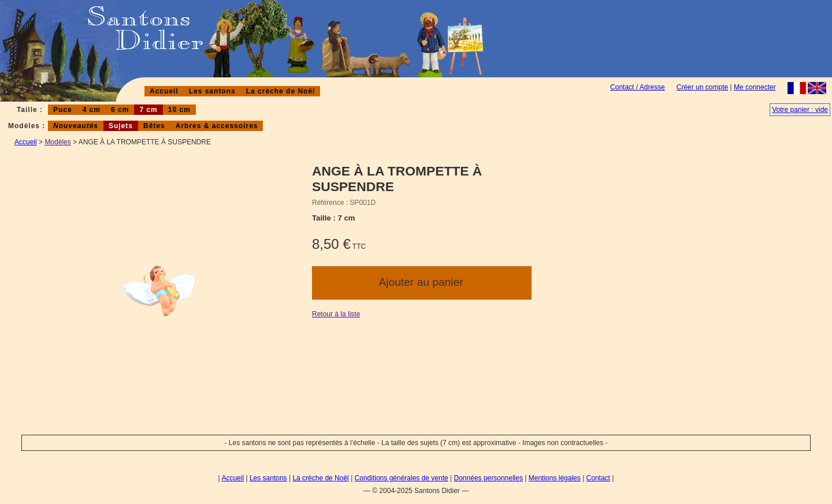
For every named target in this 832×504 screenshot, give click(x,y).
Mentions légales (555, 478)
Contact (598, 478)
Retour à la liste (336, 314)
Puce (63, 110)
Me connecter (755, 87)
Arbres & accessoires (217, 126)
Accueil (164, 91)
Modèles (57, 142)
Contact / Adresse (638, 87)
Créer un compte (702, 87)
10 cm (179, 110)
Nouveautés (76, 126)
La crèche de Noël (281, 91)
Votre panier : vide (800, 110)
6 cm (120, 110)
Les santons (212, 91)
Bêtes (154, 126)
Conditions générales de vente (402, 478)
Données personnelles (489, 478)
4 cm (92, 110)
